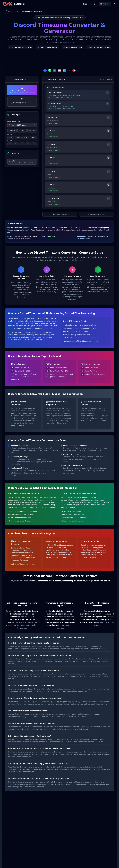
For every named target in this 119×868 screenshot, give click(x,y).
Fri (34, 144)
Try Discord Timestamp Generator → (24, 564)
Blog (85, 4)
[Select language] (105, 4)
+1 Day (22, 131)
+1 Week (32, 131)
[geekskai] (14, 4)
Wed (22, 144)
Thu (28, 144)
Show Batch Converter (60, 214)
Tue (16, 144)
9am (11, 138)
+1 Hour (12, 131)
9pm (33, 138)
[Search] (115, 4)
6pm (26, 138)
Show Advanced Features (97, 214)
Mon (10, 144)
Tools (17, 11)
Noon (18, 138)
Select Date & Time (14, 121)
